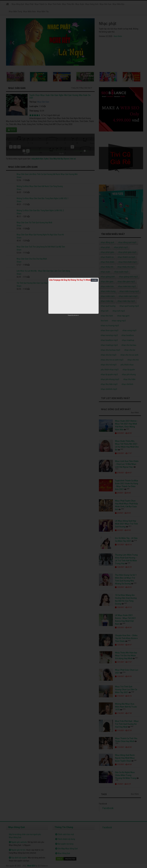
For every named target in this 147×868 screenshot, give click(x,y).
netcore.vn (76, 315)
